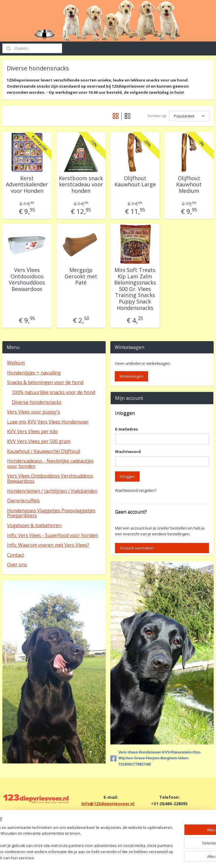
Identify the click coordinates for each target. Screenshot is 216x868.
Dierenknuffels (23, 501)
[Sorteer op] (189, 116)
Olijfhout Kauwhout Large (135, 181)
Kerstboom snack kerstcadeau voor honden (81, 184)
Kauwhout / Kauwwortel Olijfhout (44, 451)
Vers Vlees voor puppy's (34, 412)
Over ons (17, 565)
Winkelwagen (131, 376)
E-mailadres (126, 429)
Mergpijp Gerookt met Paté (81, 276)
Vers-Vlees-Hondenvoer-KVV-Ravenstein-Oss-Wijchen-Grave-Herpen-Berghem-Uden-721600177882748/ (156, 758)
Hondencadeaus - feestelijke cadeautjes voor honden (50, 463)
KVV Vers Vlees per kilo (32, 431)
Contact (16, 555)
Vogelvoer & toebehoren (34, 525)
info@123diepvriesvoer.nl (108, 804)
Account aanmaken (137, 548)
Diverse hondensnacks (37, 402)
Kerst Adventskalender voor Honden (27, 184)
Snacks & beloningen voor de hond (45, 382)
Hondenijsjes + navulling (34, 373)
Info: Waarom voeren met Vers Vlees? (48, 545)
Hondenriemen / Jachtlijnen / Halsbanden (52, 491)
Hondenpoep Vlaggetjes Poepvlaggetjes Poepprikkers (51, 513)
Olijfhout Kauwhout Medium (189, 184)
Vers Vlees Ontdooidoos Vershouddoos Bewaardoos (27, 280)
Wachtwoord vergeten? (136, 490)
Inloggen (127, 476)
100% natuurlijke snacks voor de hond (53, 392)
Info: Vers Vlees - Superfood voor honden (53, 535)
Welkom (16, 363)
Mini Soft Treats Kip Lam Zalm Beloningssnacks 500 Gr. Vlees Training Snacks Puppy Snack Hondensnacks (135, 289)
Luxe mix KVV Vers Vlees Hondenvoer (48, 422)
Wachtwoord (128, 452)
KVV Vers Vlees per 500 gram (39, 441)
